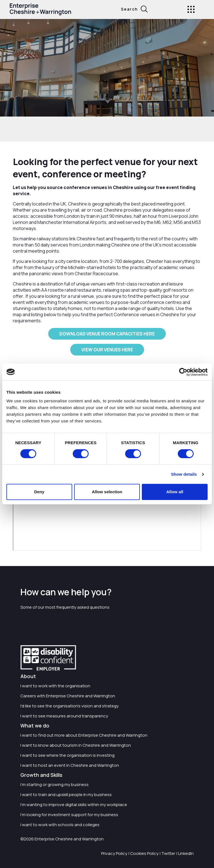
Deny (39, 492)
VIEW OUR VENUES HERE (107, 350)
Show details (184, 474)
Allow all (175, 492)
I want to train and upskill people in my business (66, 795)
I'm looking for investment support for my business (69, 815)
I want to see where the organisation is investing (67, 755)
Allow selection (107, 492)
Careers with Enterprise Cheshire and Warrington (68, 696)
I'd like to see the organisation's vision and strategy (70, 706)
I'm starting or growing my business (54, 784)
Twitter (168, 853)
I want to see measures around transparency (64, 716)
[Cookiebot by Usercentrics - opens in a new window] (183, 372)
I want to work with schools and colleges (60, 825)
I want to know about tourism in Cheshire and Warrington (76, 745)
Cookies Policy (144, 853)
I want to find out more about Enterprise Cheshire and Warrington (84, 735)
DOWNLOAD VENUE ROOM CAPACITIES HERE (107, 334)
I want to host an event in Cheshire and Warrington (70, 765)
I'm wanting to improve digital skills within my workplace (74, 805)
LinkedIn (186, 853)
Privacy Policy (114, 853)
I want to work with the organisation (55, 686)
